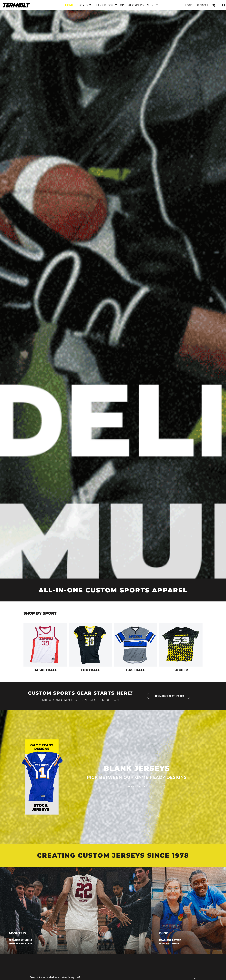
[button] (84, 5)
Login (189, 5)
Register (202, 5)
